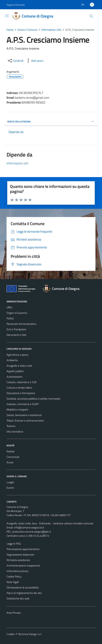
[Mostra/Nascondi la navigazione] (7, 16)
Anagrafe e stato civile (19, 366)
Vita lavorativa (15, 431)
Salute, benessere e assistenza (24, 415)
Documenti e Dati (16, 335)
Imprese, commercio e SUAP (23, 404)
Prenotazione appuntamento (23, 549)
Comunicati (13, 457)
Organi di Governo (17, 313)
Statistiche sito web (18, 598)
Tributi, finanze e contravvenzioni (25, 420)
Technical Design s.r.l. (30, 634)
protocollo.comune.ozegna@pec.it (32, 532)
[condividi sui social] (15, 61)
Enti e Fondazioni (16, 329)
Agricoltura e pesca (17, 355)
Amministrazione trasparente (23, 565)
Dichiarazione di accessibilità (23, 587)
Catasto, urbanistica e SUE (22, 382)
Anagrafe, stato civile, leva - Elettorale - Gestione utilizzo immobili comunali (50, 523)
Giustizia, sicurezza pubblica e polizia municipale (33, 399)
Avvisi (10, 462)
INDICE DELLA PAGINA (51, 122)
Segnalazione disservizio (20, 555)
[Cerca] (91, 16)
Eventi (10, 488)
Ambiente (12, 360)
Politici (10, 318)
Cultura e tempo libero (19, 388)
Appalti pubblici (15, 371)
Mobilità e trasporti (17, 410)
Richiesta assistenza (18, 560)
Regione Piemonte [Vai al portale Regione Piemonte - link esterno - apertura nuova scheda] (16, 5)
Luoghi (10, 482)
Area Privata (14, 613)
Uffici (9, 307)
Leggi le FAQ (14, 544)
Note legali (13, 582)
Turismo (11, 426)
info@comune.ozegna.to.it (29, 527)
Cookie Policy (14, 576)
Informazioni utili (17, 163)
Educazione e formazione (21, 393)
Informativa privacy (18, 571)
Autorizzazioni (14, 377)
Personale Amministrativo (21, 324)
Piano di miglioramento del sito (24, 593)
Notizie (11, 451)
